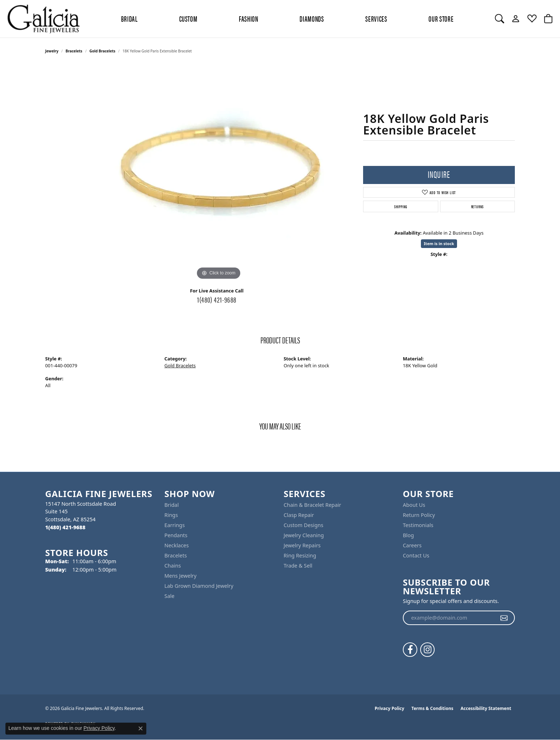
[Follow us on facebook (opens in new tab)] (410, 650)
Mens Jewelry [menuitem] (180, 576)
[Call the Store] (65, 527)
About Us (414, 505)
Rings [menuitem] (171, 515)
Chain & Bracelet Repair (312, 505)
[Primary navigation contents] (287, 19)
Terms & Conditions (432, 708)
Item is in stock (439, 243)
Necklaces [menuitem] (176, 545)
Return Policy (419, 515)
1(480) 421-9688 (217, 299)
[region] (219, 173)
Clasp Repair (299, 515)
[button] (499, 19)
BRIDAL (129, 18)
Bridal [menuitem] (172, 505)
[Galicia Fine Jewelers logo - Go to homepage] (43, 19)
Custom (188, 18)
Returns (478, 206)
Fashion (248, 18)
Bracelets (74, 51)
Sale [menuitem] (169, 596)
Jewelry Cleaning (304, 535)
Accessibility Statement (486, 708)
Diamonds (312, 18)
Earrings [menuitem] (175, 525)
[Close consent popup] (141, 728)
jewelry (52, 51)
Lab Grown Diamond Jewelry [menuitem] (199, 586)
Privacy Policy (389, 708)
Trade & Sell (298, 566)
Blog (408, 535)
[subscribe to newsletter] (504, 618)
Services (376, 18)
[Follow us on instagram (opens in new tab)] (427, 650)
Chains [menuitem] (173, 566)
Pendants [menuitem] (176, 535)
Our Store (441, 18)
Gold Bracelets (103, 51)
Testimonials (418, 525)
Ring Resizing (300, 555)
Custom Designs (303, 525)
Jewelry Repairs (302, 545)
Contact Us (416, 555)
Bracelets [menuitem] (176, 555)
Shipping (401, 206)
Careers (412, 545)
